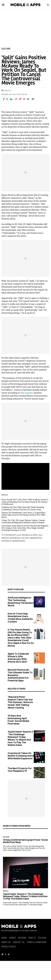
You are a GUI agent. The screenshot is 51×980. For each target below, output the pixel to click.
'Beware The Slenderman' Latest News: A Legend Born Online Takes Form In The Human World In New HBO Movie (23, 515)
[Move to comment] (33, 99)
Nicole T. (8, 90)
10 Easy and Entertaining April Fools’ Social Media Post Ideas (18, 720)
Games (13, 938)
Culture (6, 49)
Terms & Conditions (36, 942)
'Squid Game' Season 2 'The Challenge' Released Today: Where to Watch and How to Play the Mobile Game (20, 738)
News (4, 938)
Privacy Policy (9, 947)
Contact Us (19, 942)
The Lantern (27, 393)
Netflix (6, 891)
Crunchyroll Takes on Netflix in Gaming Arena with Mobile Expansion (21, 756)
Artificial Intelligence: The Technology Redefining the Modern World (21, 602)
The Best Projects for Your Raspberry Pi (20, 770)
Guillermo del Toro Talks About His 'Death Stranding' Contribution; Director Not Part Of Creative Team (23, 508)
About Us (6, 942)
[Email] (28, 99)
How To (32, 938)
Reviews (22, 938)
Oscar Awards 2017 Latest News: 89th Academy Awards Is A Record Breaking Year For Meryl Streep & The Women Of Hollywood (25, 502)
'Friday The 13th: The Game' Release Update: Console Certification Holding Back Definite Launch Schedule (23, 521)
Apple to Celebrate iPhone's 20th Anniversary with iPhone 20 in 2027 (18, 658)
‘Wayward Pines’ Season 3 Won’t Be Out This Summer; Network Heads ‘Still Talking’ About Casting (20, 702)
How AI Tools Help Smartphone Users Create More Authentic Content (20, 618)
